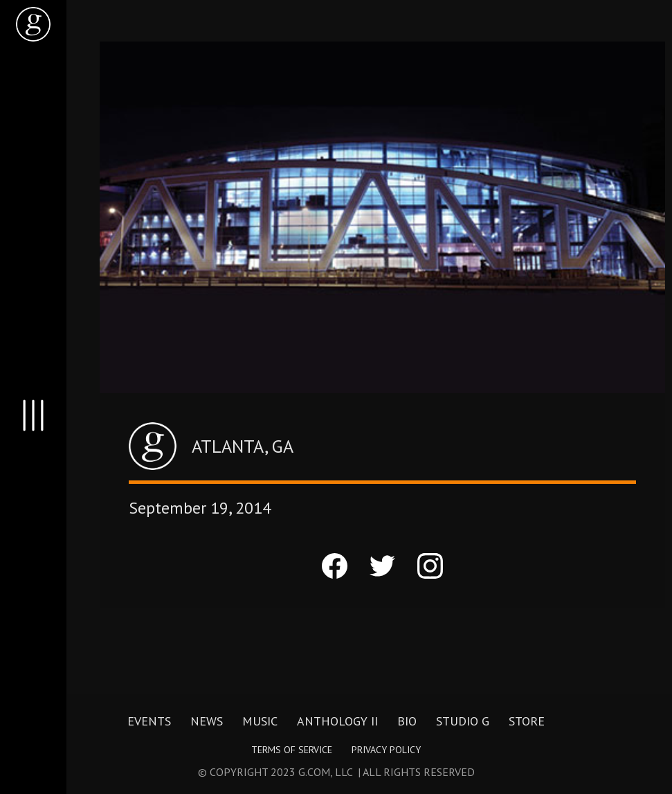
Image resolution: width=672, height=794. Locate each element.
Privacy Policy (386, 750)
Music (260, 721)
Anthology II (337, 721)
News (207, 721)
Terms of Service (292, 750)
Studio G (463, 721)
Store (527, 721)
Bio (407, 721)
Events (149, 721)
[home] (33, 24)
